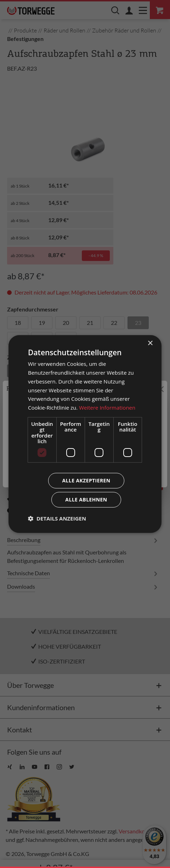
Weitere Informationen (107, 408)
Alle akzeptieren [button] (86, 480)
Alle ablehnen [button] (86, 500)
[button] (57, 518)
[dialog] (85, 434)
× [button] (150, 343)
